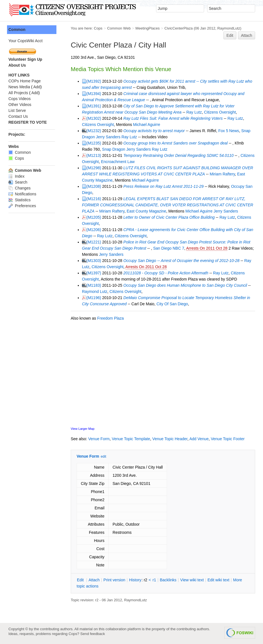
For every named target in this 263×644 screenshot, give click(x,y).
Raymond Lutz (95, 292)
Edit (230, 35)
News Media (19, 87)
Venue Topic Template (131, 439)
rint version (115, 580)
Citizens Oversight (220, 112)
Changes (20, 188)
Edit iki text (218, 580)
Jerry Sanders (108, 137)
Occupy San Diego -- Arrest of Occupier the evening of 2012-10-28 (181, 261)
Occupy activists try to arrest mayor (154, 131)
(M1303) (94, 261)
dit (81, 580)
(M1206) (94, 230)
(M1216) (94, 199)
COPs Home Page (25, 81)
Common (17, 30)
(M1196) (94, 298)
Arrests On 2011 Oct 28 (207, 248)
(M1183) (94, 285)
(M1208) (94, 186)
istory (135, 580)
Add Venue (199, 439)
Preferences (22, 206)
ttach (94, 580)
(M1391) (94, 106)
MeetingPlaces (147, 28)
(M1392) (94, 81)
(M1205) (94, 217)
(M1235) (94, 143)
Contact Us (18, 116)
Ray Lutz (194, 112)
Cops (98, 28)
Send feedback (93, 634)
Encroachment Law (118, 162)
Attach (247, 35)
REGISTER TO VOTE (28, 122)
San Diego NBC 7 (169, 248)
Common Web (119, 28)
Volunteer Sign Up (25, 59)
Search (18, 182)
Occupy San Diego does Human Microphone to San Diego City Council (185, 285)
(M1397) (94, 273)
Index (16, 176)
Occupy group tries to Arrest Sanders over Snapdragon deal (176, 143)
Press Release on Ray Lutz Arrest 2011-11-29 (164, 186)
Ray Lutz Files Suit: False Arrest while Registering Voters (173, 118)
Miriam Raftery (222, 174)
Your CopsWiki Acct (26, 41)
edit (103, 457)
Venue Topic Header (170, 439)
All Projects (18, 93)
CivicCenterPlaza (179, 28)
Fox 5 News (229, 131)
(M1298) (94, 168)
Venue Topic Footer (228, 439)
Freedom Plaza (110, 318)
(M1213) (94, 155)
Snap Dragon (114, 149)
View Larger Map (83, 429)
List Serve (17, 110)
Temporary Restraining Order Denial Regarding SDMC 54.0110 (179, 155)
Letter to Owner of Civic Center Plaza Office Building (169, 217)
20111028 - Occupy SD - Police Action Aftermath (166, 273)
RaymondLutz (229, 28)
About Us (17, 65)
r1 (154, 580)
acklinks (168, 580)
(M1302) (94, 118)
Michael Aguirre (147, 125)
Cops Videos (20, 99)
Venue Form (99, 439)
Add (37, 87)
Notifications (22, 194)
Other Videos (20, 105)
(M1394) (94, 94)
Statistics (20, 200)
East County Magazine (146, 211)
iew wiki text (192, 580)
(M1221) (94, 242)
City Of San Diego (172, 304)
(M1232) (94, 131)
